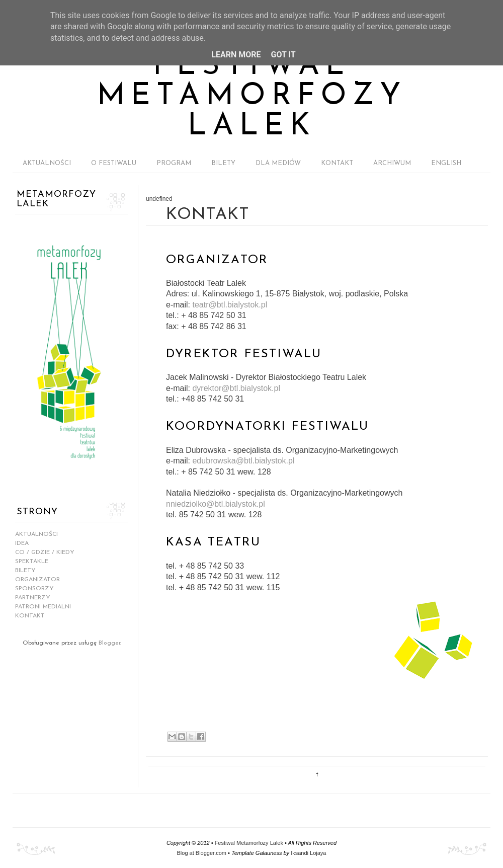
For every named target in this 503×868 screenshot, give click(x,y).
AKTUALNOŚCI (47, 163)
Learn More (236, 55)
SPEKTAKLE (32, 562)
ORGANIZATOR (37, 580)
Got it (283, 55)
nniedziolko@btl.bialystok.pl (216, 504)
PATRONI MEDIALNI (43, 607)
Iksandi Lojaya (308, 853)
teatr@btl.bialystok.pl (230, 305)
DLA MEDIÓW (278, 163)
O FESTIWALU (114, 163)
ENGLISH (446, 163)
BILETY (223, 163)
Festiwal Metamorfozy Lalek (252, 97)
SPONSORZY (34, 589)
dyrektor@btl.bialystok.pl (236, 388)
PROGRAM (174, 163)
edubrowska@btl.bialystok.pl (243, 461)
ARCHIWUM (392, 163)
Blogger (109, 643)
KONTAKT (337, 163)
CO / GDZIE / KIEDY (45, 553)
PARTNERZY (33, 598)
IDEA (22, 543)
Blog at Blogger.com (202, 853)
